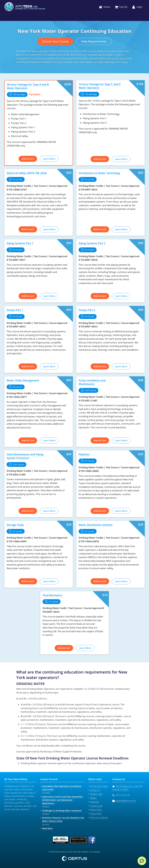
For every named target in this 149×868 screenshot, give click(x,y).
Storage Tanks (15, 525)
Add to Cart (28, 159)
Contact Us (95, 790)
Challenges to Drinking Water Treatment (62, 811)
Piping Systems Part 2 (92, 243)
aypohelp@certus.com (126, 801)
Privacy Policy (96, 814)
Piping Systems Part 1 (20, 243)
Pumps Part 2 (87, 310)
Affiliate (93, 798)
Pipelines (84, 454)
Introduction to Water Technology (99, 173)
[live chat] (142, 861)
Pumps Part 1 (15, 310)
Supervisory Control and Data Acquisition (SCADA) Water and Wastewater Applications (62, 800)
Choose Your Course (55, 41)
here (125, 62)
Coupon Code (96, 806)
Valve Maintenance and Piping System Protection (25, 456)
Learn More (49, 159)
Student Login (96, 794)
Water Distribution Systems (96, 525)
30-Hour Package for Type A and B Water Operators (28, 86)
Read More (47, 828)
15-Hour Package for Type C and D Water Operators (100, 86)
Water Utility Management (23, 380)
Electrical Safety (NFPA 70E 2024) (27, 173)
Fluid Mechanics (52, 595)
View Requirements (94, 41)
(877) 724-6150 (123, 795)
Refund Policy (96, 810)
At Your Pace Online (99, 786)
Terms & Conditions (99, 818)
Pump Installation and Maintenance (92, 382)
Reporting (94, 802)
